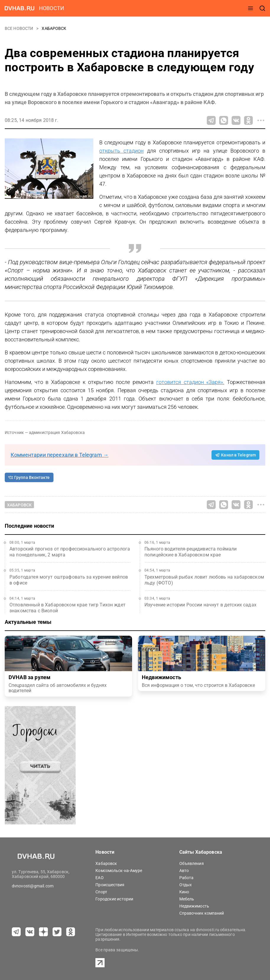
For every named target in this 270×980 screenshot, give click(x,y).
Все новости (19, 28)
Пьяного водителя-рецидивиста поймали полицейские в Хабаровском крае (191, 552)
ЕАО (99, 878)
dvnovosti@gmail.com (33, 886)
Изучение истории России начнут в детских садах (200, 605)
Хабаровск (54, 28)
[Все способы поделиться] (261, 120)
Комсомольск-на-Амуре (119, 871)
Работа (187, 878)
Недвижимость (194, 906)
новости (52, 8)
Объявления (192, 863)
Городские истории (114, 899)
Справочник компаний (202, 913)
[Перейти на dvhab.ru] (19, 8)
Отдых (186, 885)
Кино (184, 892)
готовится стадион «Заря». (190, 382)
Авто (184, 871)
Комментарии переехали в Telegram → (60, 455)
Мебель (187, 899)
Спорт (101, 892)
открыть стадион (121, 151)
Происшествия (110, 885)
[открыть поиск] (262, 8)
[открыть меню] (251, 8)
